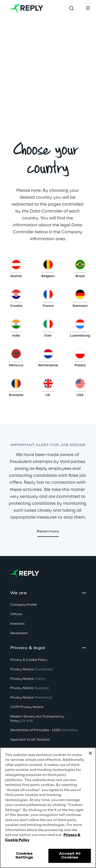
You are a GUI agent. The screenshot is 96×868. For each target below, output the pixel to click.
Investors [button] (17, 624)
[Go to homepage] (27, 8)
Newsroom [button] (19, 633)
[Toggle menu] (88, 8)
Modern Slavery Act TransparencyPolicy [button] (37, 719)
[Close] (90, 753)
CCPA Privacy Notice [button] (27, 707)
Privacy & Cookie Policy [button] (29, 660)
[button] (16, 270)
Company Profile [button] (24, 605)
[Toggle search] (71, 8)
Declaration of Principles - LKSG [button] (44, 730)
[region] (48, 808)
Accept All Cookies (70, 856)
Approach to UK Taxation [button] (30, 740)
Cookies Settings (24, 856)
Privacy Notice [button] (31, 669)
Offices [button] (16, 614)
